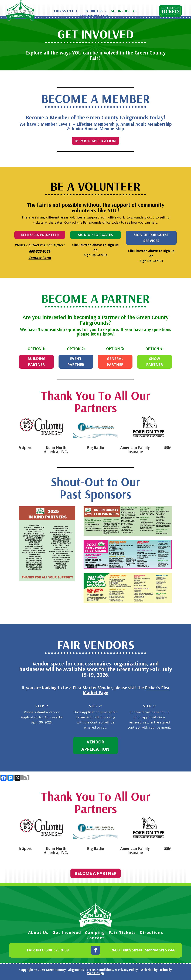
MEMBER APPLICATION (95, 141)
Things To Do (65, 11)
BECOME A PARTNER (96, 873)
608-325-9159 (40, 251)
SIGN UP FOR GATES (95, 235)
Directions (151, 933)
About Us (38, 933)
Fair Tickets (122, 933)
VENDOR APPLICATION (95, 745)
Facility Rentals (94, 17)
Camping (95, 933)
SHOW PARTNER (155, 362)
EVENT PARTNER (76, 362)
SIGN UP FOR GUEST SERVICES (151, 238)
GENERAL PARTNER (115, 362)
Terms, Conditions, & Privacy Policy (112, 970)
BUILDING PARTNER (37, 362)
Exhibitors (94, 11)
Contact (95, 938)
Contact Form (40, 258)
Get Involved (122, 11)
